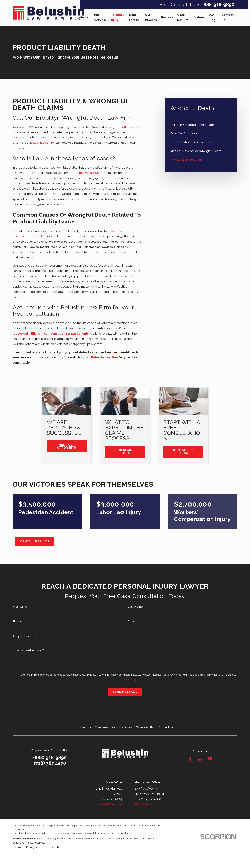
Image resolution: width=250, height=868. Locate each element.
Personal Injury (122, 727)
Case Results (145, 727)
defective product (88, 173)
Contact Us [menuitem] (228, 17)
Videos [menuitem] (199, 17)
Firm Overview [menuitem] (99, 17)
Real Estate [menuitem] (134, 17)
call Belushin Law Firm (102, 357)
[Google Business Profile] (200, 759)
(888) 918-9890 (50, 758)
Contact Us (166, 727)
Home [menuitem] (84, 17)
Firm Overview (98, 727)
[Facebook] (190, 759)
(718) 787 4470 (50, 763)
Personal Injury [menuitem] (117, 17)
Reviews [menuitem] (167, 17)
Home (81, 727)
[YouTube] (210, 759)
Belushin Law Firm (42, 143)
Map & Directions (110, 804)
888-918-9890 (219, 5)
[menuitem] (201, 125)
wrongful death (116, 127)
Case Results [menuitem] (183, 17)
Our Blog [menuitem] (212, 17)
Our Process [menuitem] (151, 17)
